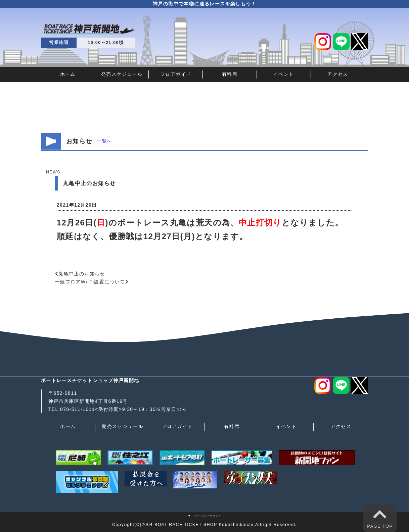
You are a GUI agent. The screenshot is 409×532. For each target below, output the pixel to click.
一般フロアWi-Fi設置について (90, 282)
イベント (284, 74)
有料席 (230, 74)
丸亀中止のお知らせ (82, 274)
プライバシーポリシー (204, 516)
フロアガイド (176, 74)
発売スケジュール (122, 74)
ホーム (68, 74)
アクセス (338, 74)
